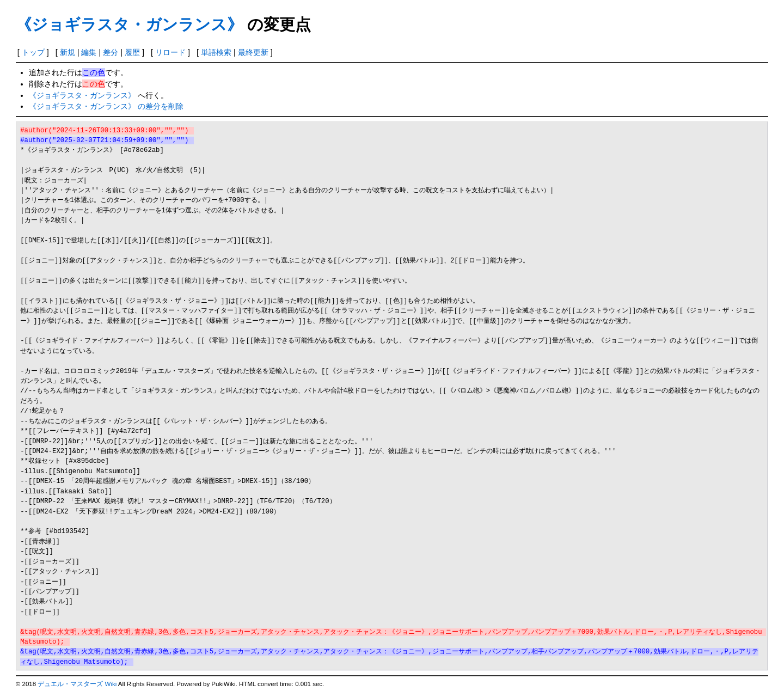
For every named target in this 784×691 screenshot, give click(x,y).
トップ (33, 52)
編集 (89, 52)
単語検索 (216, 52)
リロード (170, 52)
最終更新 (253, 52)
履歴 (132, 52)
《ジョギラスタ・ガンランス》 (129, 25)
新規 (68, 52)
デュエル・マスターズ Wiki (77, 684)
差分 (111, 52)
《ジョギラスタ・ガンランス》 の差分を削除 (106, 106)
